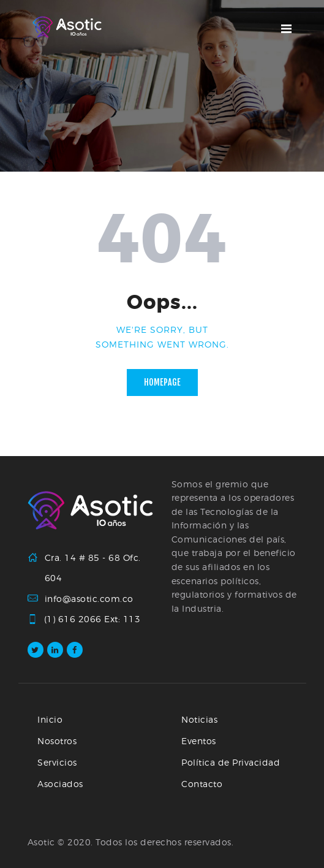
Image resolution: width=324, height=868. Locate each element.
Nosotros (57, 741)
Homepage (162, 382)
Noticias (199, 719)
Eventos (199, 741)
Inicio (50, 719)
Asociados (60, 784)
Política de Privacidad (231, 762)
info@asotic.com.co (89, 599)
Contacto (202, 784)
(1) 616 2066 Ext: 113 (93, 619)
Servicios (57, 762)
